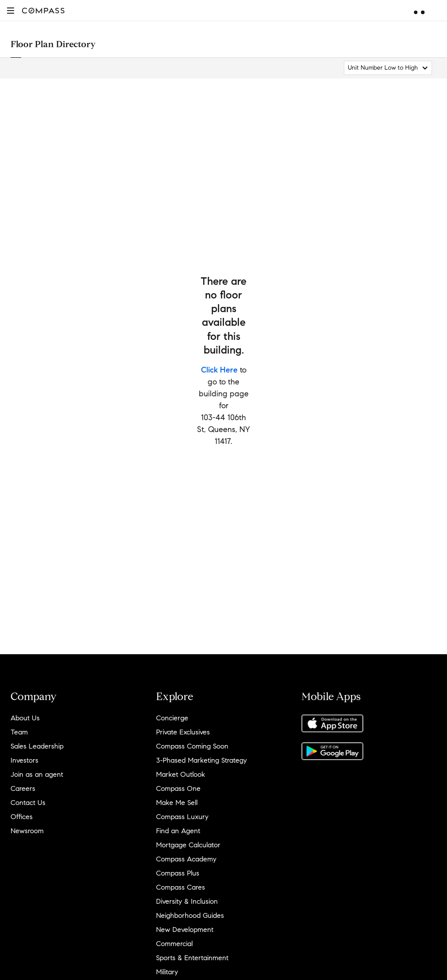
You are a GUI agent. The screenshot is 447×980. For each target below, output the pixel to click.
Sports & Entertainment (192, 958)
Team (19, 732)
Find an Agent (178, 831)
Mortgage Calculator (188, 845)
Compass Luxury (182, 817)
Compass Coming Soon (192, 746)
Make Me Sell (177, 803)
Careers (23, 788)
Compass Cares (181, 887)
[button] (11, 10)
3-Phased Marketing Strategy (201, 760)
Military (167, 972)
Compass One (178, 788)
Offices (22, 817)
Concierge (172, 718)
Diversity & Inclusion (187, 901)
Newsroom (27, 831)
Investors (24, 760)
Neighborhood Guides (190, 915)
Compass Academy (186, 859)
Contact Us (28, 803)
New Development (185, 930)
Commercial (174, 944)
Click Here (219, 370)
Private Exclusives (183, 732)
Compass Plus (178, 873)
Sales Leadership (37, 746)
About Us (25, 718)
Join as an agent (37, 774)
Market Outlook (181, 774)
